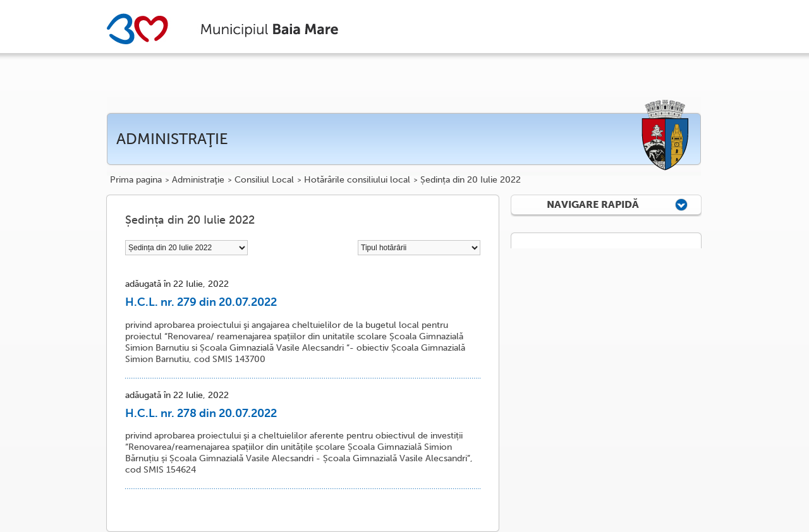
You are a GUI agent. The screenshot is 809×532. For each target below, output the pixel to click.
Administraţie (198, 180)
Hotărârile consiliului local (357, 180)
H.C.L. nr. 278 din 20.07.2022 (201, 413)
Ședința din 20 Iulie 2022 (471, 180)
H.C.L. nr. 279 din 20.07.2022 (201, 302)
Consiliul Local (264, 180)
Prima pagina (136, 180)
